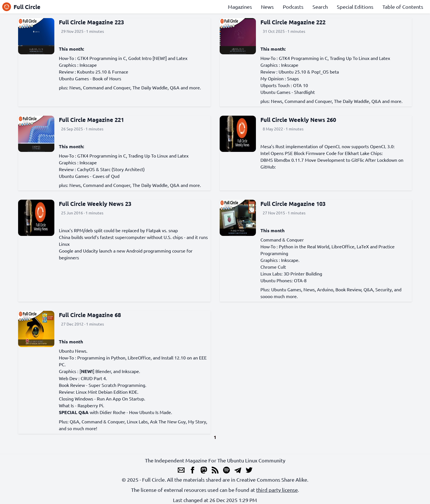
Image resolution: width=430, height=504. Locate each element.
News (267, 7)
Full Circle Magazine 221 (91, 120)
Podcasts (293, 7)
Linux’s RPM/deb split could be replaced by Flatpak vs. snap (118, 230)
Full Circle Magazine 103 (293, 204)
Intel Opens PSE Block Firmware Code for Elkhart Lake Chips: (322, 153)
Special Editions (355, 7)
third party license (277, 490)
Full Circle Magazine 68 (90, 315)
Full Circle (21, 7)
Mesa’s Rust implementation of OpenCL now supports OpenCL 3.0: (328, 146)
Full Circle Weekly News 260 (298, 120)
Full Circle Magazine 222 (293, 22)
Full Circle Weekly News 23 (95, 204)
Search (320, 7)
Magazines (240, 7)
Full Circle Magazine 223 (91, 22)
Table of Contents (403, 7)
